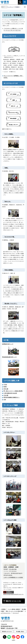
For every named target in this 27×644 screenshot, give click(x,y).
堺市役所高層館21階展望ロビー (12, 397)
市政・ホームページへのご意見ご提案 (14, 611)
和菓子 (5, 387)
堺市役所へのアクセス (7, 631)
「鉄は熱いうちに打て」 (11, 304)
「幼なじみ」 (7, 201)
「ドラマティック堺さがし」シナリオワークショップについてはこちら (13, 29)
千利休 (5, 384)
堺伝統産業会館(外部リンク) (9, 357)
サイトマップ (16, 613)
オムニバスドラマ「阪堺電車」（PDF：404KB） (13, 77)
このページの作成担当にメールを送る (13, 577)
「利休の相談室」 (9, 270)
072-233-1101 (10, 628)
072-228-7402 (13, 569)
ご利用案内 (3, 609)
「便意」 (6, 168)
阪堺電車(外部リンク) (8, 344)
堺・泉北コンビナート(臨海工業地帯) (13, 391)
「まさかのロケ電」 (9, 237)
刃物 (5, 400)
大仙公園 (6, 395)
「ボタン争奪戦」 (9, 134)
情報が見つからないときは (13, 601)
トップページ (11, 7)
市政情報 (17, 7)
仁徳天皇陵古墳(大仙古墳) (10, 393)
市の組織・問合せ (20, 631)
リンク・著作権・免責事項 (14, 609)
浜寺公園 (6, 389)
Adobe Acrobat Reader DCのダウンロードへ (13, 593)
